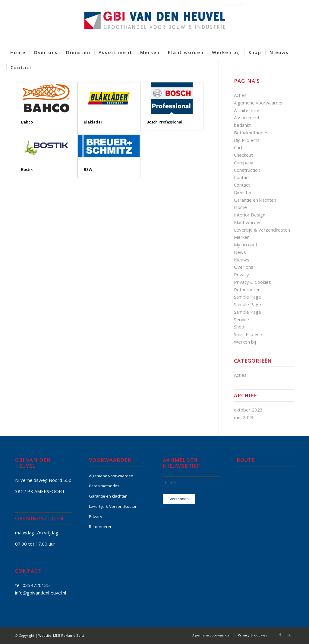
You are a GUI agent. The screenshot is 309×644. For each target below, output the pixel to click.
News (240, 252)
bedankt (242, 125)
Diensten (243, 192)
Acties (240, 95)
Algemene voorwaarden (259, 103)
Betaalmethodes (251, 133)
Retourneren (247, 290)
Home (240, 207)
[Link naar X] (298, 5)
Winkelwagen (256, 4)
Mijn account (204, 4)
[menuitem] (204, 5)
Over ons (244, 267)
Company (244, 162)
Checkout (243, 155)
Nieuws (242, 260)
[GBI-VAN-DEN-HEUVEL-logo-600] (155, 27)
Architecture (247, 110)
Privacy (241, 274)
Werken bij (245, 342)
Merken (242, 237)
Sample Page (248, 297)
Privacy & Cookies (252, 282)
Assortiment (247, 117)
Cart (238, 147)
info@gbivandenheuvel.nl (41, 593)
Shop (277, 4)
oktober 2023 (248, 410)
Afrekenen (230, 4)
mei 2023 (244, 417)
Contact (242, 177)
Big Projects (247, 140)
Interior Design (250, 215)
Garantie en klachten (255, 200)
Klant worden (248, 222)
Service (241, 319)
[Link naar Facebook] (289, 5)
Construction (247, 170)
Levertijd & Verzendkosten (262, 230)
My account (246, 245)
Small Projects (249, 334)
